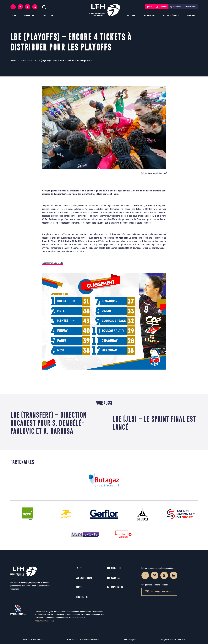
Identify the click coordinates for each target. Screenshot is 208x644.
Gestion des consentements (32, 640)
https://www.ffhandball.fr (44, 621)
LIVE (149, 7)
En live (79, 568)
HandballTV (161, 7)
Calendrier (176, 7)
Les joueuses (149, 16)
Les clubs (130, 16)
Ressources (192, 16)
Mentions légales (130, 640)
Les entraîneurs (171, 16)
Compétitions (48, 16)
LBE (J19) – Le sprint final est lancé (154, 423)
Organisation (82, 597)
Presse (79, 587)
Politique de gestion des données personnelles (83, 640)
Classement (190, 7)
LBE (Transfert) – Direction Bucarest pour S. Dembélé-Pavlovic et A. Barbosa (48, 423)
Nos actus (29, 16)
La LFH (13, 16)
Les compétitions (84, 578)
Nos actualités (27, 61)
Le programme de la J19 (52, 263)
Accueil (13, 61)
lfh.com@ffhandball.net (159, 592)
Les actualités (114, 568)
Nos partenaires (115, 587)
